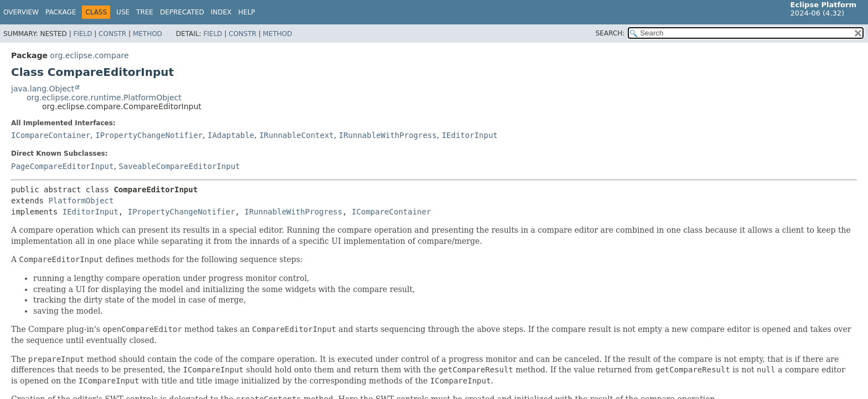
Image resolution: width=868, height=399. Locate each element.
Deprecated (182, 12)
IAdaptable (231, 135)
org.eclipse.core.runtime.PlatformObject (104, 98)
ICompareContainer (51, 135)
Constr (112, 34)
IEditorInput (470, 135)
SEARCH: (610, 33)
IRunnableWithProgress (388, 135)
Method (148, 34)
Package (61, 12)
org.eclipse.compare (89, 55)
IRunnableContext (296, 135)
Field (82, 34)
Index (221, 12)
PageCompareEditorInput (62, 166)
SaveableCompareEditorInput (179, 166)
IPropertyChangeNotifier (149, 135)
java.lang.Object (43, 89)
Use (123, 12)
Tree (145, 12)
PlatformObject (81, 201)
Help (247, 12)
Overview (21, 12)
